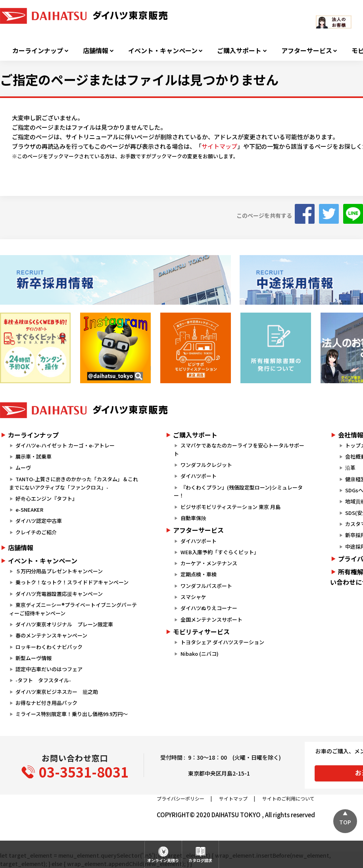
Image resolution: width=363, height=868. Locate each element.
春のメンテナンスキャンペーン (51, 635)
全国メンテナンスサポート (211, 619)
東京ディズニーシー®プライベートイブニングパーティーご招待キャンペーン (73, 609)
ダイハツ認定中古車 (39, 521)
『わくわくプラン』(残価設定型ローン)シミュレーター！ (238, 492)
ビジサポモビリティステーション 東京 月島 (230, 507)
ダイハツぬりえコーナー (209, 608)
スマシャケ (193, 597)
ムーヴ (23, 468)
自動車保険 (193, 518)
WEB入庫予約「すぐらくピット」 (220, 552)
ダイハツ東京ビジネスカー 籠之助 (57, 692)
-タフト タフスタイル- (43, 680)
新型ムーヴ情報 (34, 658)
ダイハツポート (199, 476)
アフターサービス (307, 51)
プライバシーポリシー (181, 798)
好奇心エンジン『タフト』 (46, 498)
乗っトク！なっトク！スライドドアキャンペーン (72, 582)
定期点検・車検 (199, 574)
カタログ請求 (200, 860)
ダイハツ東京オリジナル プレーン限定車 (64, 624)
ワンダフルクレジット (206, 465)
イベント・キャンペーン (163, 51)
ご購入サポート (239, 51)
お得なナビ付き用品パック (49, 703)
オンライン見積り (163, 860)
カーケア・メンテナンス (209, 563)
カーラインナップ (38, 51)
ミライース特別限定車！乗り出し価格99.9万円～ (72, 714)
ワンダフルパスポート (206, 586)
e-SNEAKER (29, 510)
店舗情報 (96, 51)
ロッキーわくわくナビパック (49, 647)
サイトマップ (219, 146)
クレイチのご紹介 (36, 532)
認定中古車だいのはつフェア (49, 669)
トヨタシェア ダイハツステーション (222, 642)
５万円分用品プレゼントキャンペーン (59, 571)
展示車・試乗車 (34, 456)
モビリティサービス (201, 632)
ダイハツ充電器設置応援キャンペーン (59, 594)
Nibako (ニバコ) (200, 654)
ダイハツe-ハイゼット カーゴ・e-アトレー (65, 445)
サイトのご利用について (288, 798)
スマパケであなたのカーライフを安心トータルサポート (239, 449)
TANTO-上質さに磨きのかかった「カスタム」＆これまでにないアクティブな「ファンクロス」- (74, 483)
